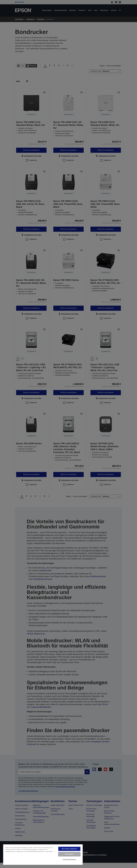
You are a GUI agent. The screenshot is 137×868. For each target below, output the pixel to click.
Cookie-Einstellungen (69, 859)
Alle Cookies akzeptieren (69, 849)
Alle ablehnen (69, 854)
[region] (43, 854)
